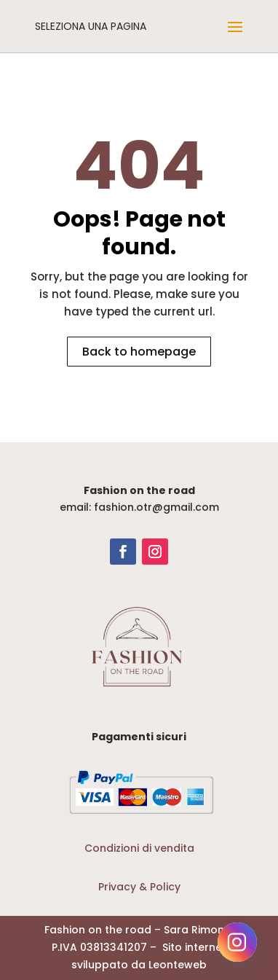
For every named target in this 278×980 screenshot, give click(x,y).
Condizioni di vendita (139, 848)
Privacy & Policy (139, 887)
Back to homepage (139, 352)
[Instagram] (237, 942)
